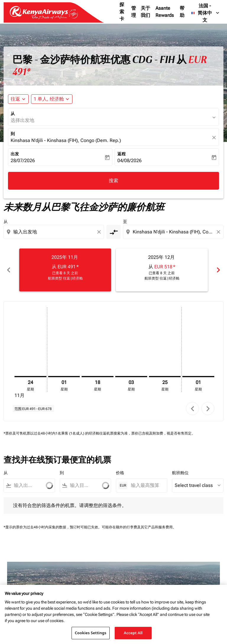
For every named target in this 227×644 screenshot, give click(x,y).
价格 (120, 473)
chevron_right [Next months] (218, 270)
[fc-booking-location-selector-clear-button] (215, 137)
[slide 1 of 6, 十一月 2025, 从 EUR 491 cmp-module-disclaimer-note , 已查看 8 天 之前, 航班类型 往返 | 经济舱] (65, 270)
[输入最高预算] (146, 485)
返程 (121, 154)
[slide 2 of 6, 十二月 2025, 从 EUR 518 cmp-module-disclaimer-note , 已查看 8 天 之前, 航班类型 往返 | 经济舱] (162, 270)
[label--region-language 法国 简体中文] (206, 13)
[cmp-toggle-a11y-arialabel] (113, 232)
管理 (134, 12)
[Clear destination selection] (219, 232)
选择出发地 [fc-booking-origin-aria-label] (22, 120)
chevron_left (193, 409)
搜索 (113, 181)
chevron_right (208, 409)
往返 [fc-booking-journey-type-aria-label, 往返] (15, 99)
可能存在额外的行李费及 (121, 527)
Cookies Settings (91, 634)
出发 (15, 154)
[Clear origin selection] (100, 232)
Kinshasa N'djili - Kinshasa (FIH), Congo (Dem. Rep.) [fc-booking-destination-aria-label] (66, 140)
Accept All (133, 634)
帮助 (182, 12)
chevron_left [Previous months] (9, 270)
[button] (52, 99)
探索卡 (122, 12)
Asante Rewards (165, 12)
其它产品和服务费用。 (158, 527)
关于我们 (145, 12)
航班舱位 (180, 473)
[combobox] (54, 232)
